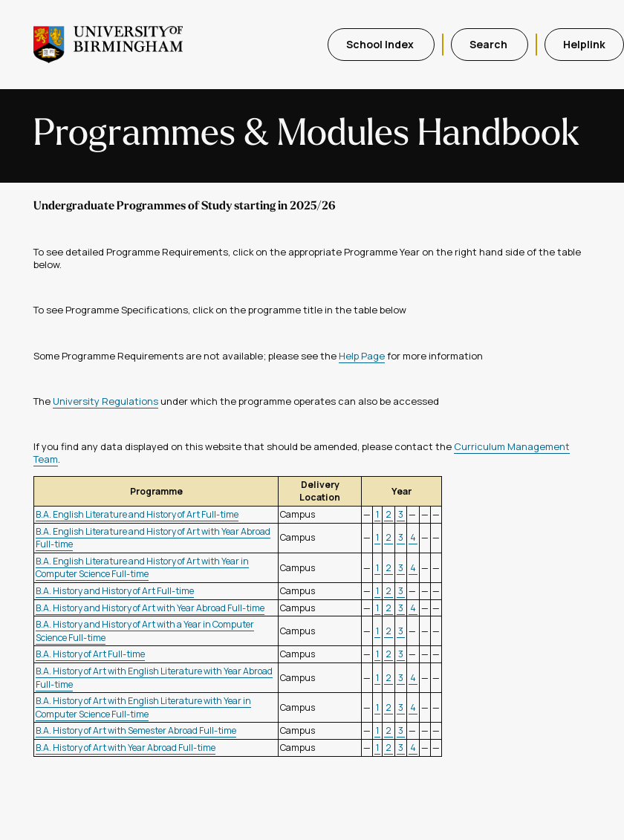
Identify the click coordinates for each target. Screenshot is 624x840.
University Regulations (105, 401)
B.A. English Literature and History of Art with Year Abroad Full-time (153, 538)
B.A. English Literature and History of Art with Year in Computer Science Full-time (142, 568)
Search (490, 44)
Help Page (362, 356)
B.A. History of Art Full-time (90, 654)
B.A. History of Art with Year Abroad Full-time (126, 748)
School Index (381, 44)
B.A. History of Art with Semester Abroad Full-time (136, 730)
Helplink (584, 44)
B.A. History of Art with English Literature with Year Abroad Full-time (154, 678)
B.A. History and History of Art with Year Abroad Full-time (150, 608)
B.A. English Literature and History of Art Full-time (137, 514)
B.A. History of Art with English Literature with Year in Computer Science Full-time (143, 707)
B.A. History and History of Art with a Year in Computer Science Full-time (145, 631)
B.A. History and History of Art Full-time (115, 591)
